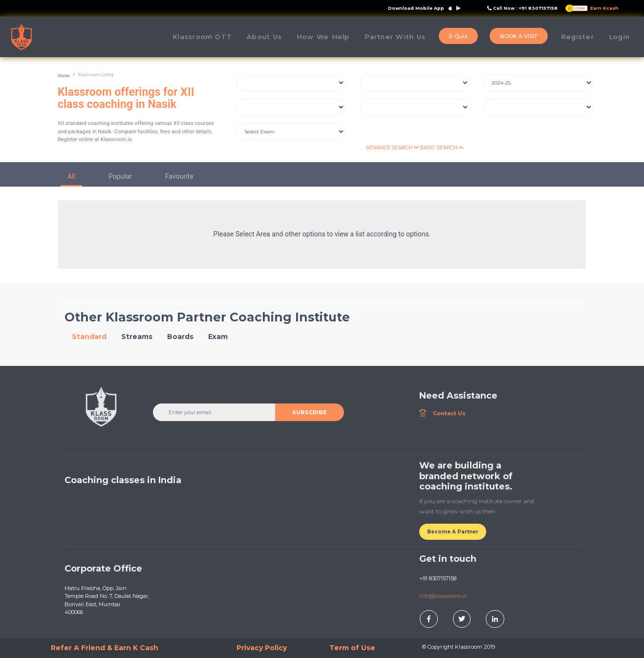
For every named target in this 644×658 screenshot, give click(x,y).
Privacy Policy (262, 648)
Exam (218, 337)
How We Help (323, 37)
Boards (180, 337)
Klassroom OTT (202, 37)
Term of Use (352, 648)
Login (619, 37)
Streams (137, 337)
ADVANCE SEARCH (392, 148)
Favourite (179, 176)
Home (64, 76)
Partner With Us (395, 37)
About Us (268, 36)
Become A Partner (453, 532)
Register (578, 37)
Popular (120, 176)
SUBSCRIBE (310, 412)
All (71, 176)
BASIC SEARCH (442, 148)
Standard (89, 337)
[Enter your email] (215, 412)
